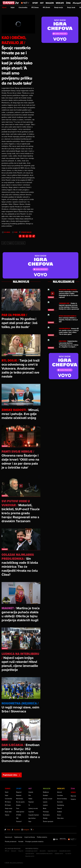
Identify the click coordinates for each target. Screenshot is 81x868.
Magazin (50, 3)
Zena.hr (14, 851)
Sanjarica (73, 799)
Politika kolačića (42, 837)
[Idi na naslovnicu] (26, 5)
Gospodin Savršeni (34, 815)
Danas (8, 788)
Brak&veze (46, 792)
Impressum (9, 837)
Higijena (11, 243)
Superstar (31, 812)
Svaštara (59, 812)
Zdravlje (45, 818)
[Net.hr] (72, 839)
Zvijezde (31, 792)
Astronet (60, 792)
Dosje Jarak (71, 7)
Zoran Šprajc (20, 243)
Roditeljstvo (46, 815)
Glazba (30, 799)
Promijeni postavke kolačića (34, 842)
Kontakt (21, 842)
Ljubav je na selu (33, 808)
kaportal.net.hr (52, 851)
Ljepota (45, 802)
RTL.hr (7, 851)
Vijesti (4, 7)
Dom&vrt (45, 795)
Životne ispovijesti (48, 821)
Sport (35, 3)
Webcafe (60, 3)
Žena (68, 3)
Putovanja (46, 812)
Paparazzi (31, 802)
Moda (45, 808)
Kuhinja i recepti (48, 799)
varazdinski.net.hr (65, 851)
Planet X (59, 808)
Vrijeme (7, 815)
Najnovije (73, 796)
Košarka (18, 805)
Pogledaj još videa (12, 775)
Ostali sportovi (20, 812)
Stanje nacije (59, 7)
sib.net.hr (43, 851)
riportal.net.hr (30, 853)
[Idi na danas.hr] (11, 3)
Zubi (4, 243)
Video (73, 792)
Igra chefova (32, 818)
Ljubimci (45, 805)
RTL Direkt (46, 7)
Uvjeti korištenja (30, 837)
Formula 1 (19, 821)
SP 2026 (19, 815)
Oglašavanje (18, 837)
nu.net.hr (68, 853)
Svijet (13, 7)
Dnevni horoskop (62, 799)
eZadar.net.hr (59, 853)
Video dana (60, 818)
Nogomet (19, 792)
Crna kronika (23, 7)
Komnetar (60, 802)
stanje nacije (26, 232)
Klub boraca (20, 799)
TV (29, 805)
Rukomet (19, 795)
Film (30, 795)
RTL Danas (35, 7)
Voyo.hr (21, 851)
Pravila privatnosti (11, 842)
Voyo (30, 821)
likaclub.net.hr (30, 856)
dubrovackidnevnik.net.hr (44, 853)
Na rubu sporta (20, 802)
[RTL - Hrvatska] (63, 839)
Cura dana (60, 795)
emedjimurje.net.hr (31, 851)
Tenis (18, 808)
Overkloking (61, 805)
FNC (17, 818)
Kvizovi (59, 815)
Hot (42, 3)
